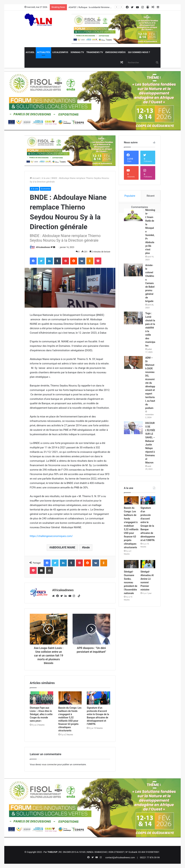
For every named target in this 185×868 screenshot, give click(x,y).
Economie (45, 189)
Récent (151, 196)
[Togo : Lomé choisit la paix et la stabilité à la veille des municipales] (133, 318)
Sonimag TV (77, 52)
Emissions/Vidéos (116, 52)
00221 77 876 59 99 (150, 857)
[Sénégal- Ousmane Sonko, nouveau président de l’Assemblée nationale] (131, 564)
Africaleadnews (43, 247)
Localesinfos (60, 52)
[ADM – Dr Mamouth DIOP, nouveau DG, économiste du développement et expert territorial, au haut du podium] (133, 362)
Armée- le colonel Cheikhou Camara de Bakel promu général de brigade (150, 283)
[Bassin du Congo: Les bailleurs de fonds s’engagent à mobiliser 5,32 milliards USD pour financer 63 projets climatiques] (70, 698)
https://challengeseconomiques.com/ (51, 536)
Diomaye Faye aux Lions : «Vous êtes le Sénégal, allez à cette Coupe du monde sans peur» (41, 714)
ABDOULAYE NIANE (63, 547)
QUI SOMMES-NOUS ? (139, 52)
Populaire (130, 196)
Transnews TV (95, 52)
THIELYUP (52, 852)
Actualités (43, 52)
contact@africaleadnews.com (120, 857)
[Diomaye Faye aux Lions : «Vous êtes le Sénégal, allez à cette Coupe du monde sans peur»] (42, 698)
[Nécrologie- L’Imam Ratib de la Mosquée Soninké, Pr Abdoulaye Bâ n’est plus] (133, 215)
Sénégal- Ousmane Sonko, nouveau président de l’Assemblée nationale (131, 582)
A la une (46, 178)
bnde (87, 547)
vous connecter (49, 764)
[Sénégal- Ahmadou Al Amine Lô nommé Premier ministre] (148, 564)
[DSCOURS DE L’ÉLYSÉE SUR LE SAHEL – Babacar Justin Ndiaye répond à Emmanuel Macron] (133, 428)
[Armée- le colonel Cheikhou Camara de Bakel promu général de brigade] (133, 270)
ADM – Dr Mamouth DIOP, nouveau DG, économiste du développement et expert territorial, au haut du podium (150, 383)
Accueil (30, 52)
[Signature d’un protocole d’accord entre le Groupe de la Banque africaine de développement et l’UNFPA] (98, 698)
